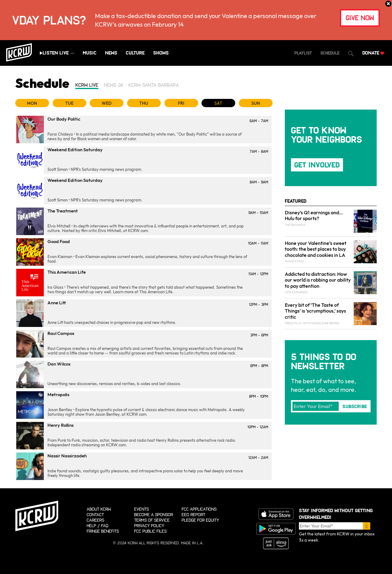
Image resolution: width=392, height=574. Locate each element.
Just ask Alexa (276, 543)
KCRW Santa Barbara (154, 85)
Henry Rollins (60, 425)
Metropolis (58, 394)
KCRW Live (87, 85)
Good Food (59, 241)
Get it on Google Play (276, 529)
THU (144, 103)
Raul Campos (61, 333)
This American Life (67, 272)
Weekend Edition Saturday (75, 150)
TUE (69, 103)
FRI (181, 103)
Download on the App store (276, 514)
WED (107, 103)
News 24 (113, 85)
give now (360, 18)
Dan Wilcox (59, 364)
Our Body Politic (64, 119)
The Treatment (63, 211)
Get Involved (317, 165)
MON (32, 103)
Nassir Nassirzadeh (67, 456)
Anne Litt (57, 303)
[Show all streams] (73, 53)
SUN (256, 103)
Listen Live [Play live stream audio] (56, 53)
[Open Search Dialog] (351, 54)
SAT (218, 103)
